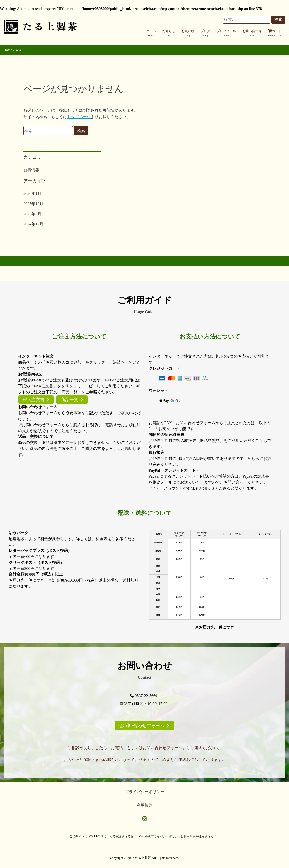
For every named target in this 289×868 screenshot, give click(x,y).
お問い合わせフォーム (142, 726)
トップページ (79, 117)
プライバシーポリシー (145, 792)
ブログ (205, 33)
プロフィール (226, 33)
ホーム (151, 33)
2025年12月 (33, 204)
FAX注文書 (34, 400)
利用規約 (145, 805)
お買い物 (188, 33)
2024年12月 (33, 224)
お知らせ (169, 33)
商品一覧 (69, 400)
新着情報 (31, 170)
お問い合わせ (252, 33)
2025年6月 (32, 214)
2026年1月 (32, 194)
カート (275, 33)
